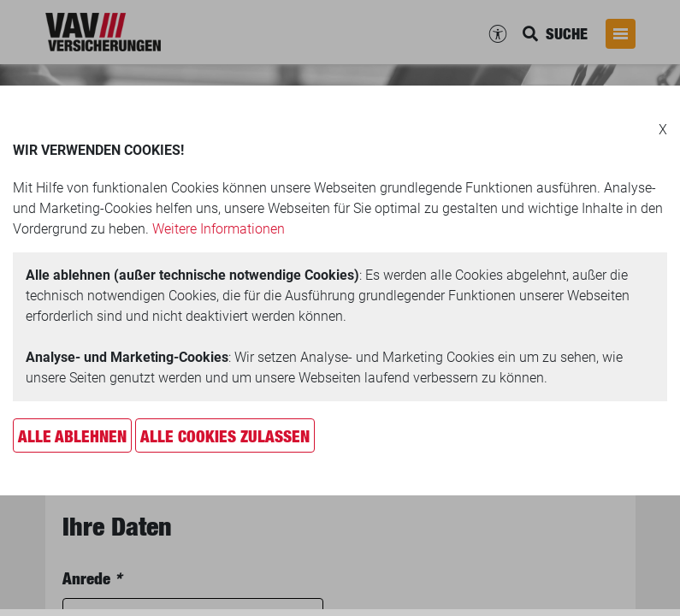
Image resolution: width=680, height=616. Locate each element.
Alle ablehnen (72, 436)
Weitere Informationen (219, 229)
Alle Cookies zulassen (225, 436)
